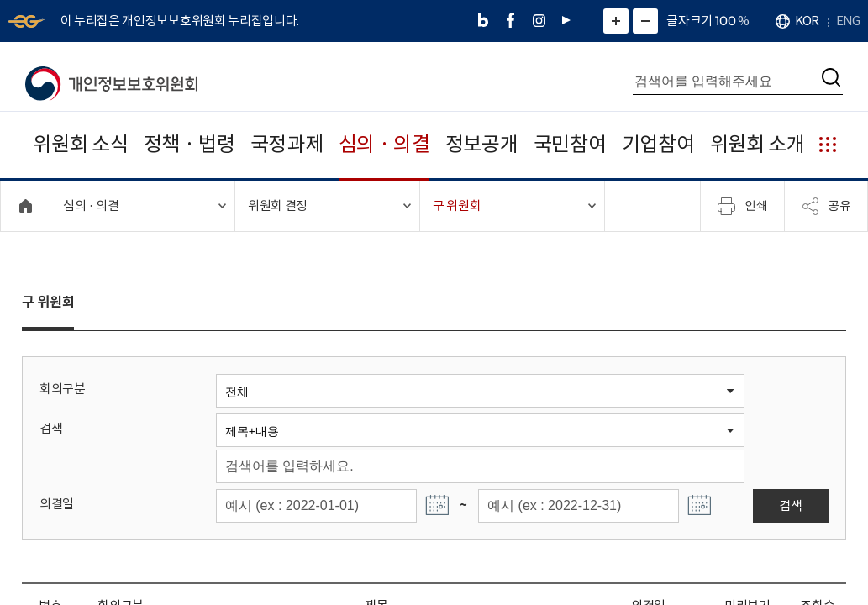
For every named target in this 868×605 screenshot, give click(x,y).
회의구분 (63, 389)
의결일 (57, 504)
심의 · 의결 (384, 144)
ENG (848, 21)
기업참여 (658, 144)
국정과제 (287, 144)
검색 (51, 428)
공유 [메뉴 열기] (826, 206)
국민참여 (570, 144)
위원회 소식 (80, 144)
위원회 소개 (758, 144)
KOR (807, 21)
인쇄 (743, 206)
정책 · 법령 (189, 144)
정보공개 (482, 144)
